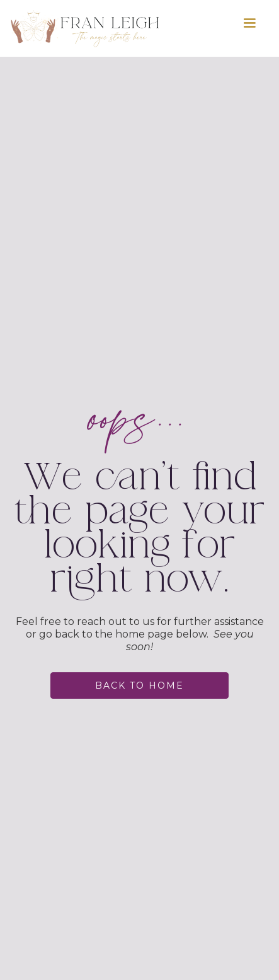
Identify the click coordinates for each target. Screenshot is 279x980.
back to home (139, 685)
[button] (249, 23)
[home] (122, 28)
